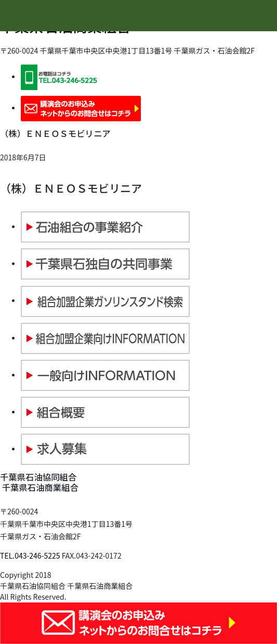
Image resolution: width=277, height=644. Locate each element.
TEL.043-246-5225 (30, 555)
